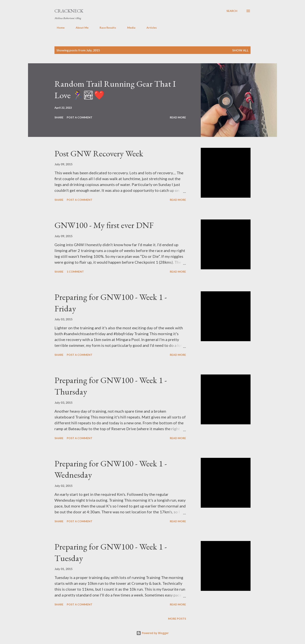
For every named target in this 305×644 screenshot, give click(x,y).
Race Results (106, 28)
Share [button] (59, 117)
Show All (240, 50)
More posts (177, 619)
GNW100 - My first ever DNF (104, 225)
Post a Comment (80, 117)
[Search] (232, 11)
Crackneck (69, 11)
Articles (149, 28)
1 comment (75, 272)
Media (129, 28)
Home (58, 28)
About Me (80, 28)
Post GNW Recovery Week (99, 153)
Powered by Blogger (152, 633)
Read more (178, 117)
